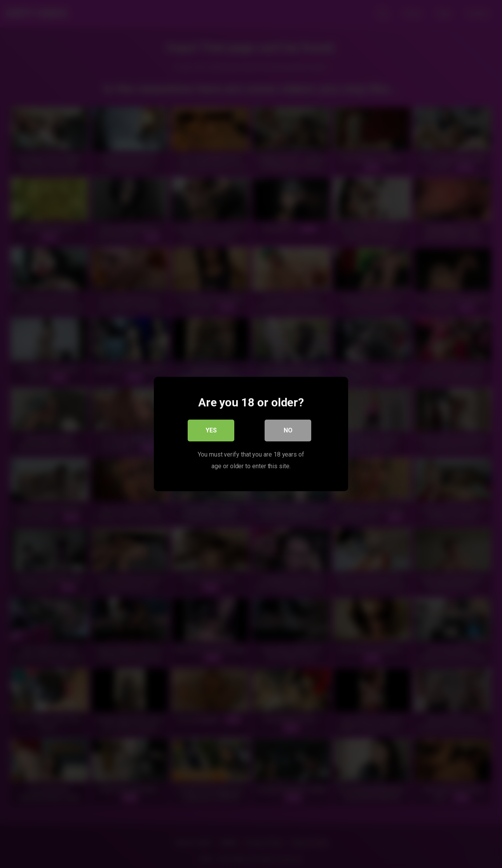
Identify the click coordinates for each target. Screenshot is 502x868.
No (288, 430)
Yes (211, 430)
